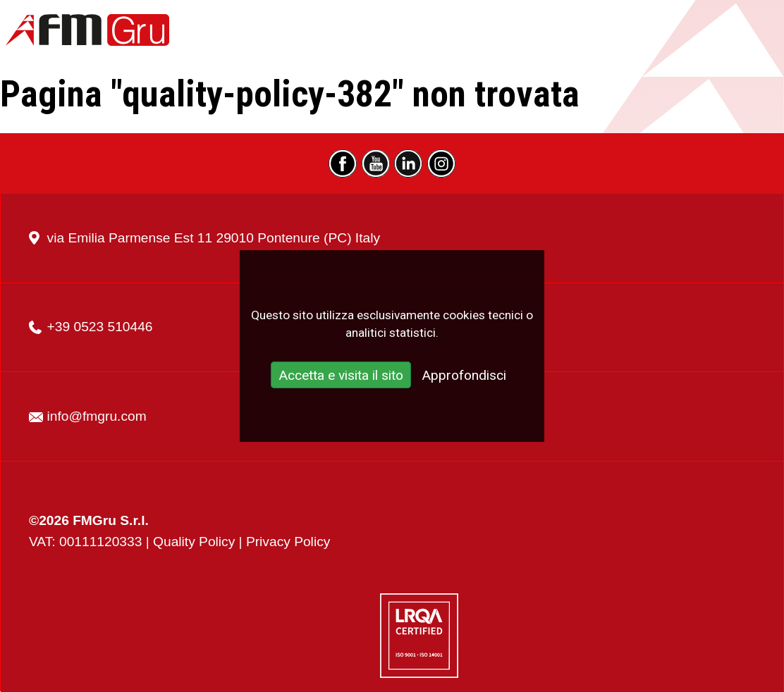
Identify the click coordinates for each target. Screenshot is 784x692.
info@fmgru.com (97, 416)
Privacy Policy (288, 542)
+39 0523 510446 (100, 327)
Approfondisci (464, 376)
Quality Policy (194, 542)
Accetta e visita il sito (341, 376)
